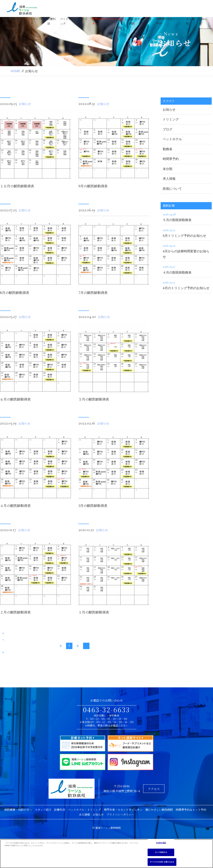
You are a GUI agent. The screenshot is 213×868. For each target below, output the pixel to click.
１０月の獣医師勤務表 (17, 186)
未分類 (168, 169)
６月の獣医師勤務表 (15, 413)
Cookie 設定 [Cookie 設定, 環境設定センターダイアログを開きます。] (161, 843)
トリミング (171, 119)
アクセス (154, 789)
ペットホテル (172, 139)
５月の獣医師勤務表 (94, 413)
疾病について (172, 189)
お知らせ (25, 104)
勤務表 (168, 149)
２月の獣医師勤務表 (15, 627)
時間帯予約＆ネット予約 (191, 810)
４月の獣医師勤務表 (15, 520)
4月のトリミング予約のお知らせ (186, 285)
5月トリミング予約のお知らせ (186, 232)
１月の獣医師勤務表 (94, 627)
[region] (106, 854)
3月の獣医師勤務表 (93, 520)
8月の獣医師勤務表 (15, 293)
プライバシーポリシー (120, 814)
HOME (15, 71)
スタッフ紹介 (43, 810)
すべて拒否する (161, 852)
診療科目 (60, 810)
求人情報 (169, 179)
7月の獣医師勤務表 (93, 293)
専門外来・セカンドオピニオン (123, 810)
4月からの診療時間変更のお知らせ (186, 251)
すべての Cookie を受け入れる (162, 862)
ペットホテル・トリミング (84, 810)
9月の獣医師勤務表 (93, 186)
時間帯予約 (171, 159)
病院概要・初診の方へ (18, 810)
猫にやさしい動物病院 (159, 810)
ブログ (168, 129)
